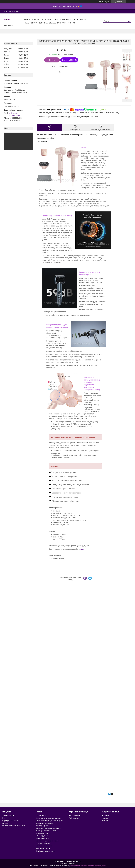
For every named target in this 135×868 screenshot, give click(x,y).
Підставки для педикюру (44, 823)
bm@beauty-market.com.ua (14, 114)
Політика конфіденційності (97, 866)
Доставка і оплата (47, 23)
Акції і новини (74, 818)
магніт (83, 549)
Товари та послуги (32, 19)
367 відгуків (106, 2)
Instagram (106, 818)
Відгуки (83, 19)
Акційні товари (52, 19)
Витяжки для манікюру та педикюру (48, 818)
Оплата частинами (69, 19)
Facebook (105, 815)
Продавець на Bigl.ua (67, 864)
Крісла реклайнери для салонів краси (49, 821)
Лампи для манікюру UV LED (46, 831)
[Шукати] (129, 21)
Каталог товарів (41, 815)
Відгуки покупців (75, 815)
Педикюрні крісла (42, 826)
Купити (52, 60)
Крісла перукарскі (42, 836)
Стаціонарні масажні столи (45, 851)
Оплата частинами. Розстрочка (13, 826)
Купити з (69, 60)
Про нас (72, 23)
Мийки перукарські (42, 838)
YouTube (105, 821)
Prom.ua (79, 861)
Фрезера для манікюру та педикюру (48, 828)
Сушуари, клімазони (43, 843)
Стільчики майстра (42, 833)
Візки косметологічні (43, 848)
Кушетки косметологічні (44, 846)
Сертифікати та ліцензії (11, 821)
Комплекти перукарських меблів (47, 841)
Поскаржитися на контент (79, 866)
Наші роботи (31, 23)
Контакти (62, 23)
